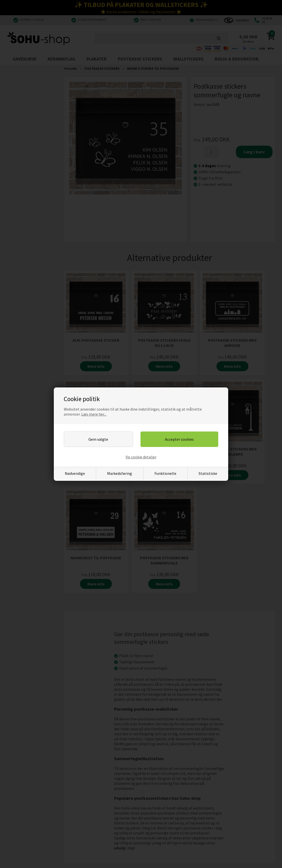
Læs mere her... (94, 414)
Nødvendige (75, 473)
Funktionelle (165, 473)
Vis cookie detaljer (141, 457)
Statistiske (208, 473)
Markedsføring (120, 473)
